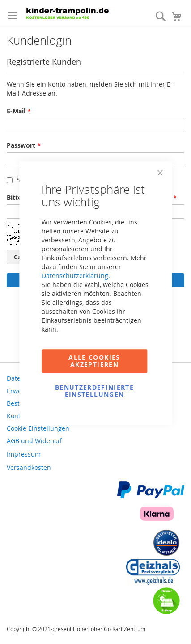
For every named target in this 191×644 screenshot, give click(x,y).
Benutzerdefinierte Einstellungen (94, 391)
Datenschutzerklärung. (76, 276)
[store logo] (69, 12)
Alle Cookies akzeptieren (94, 361)
